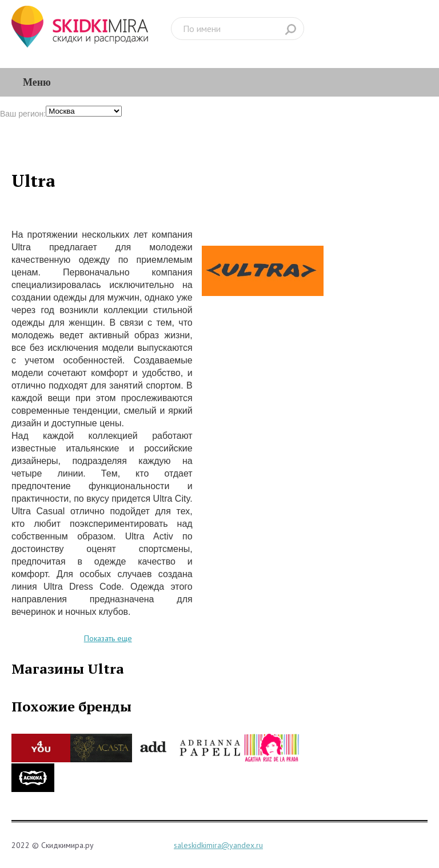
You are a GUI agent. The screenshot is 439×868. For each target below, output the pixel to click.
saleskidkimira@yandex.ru (218, 845)
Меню (37, 82)
